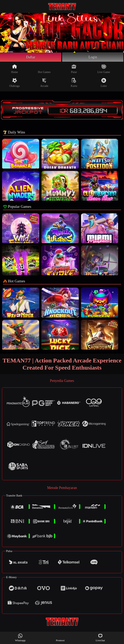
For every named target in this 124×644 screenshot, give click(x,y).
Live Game (104, 69)
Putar (74, 69)
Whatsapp (20, 638)
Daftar (31, 57)
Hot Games (44, 69)
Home (15, 69)
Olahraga (14, 83)
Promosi (60, 638)
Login (93, 57)
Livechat (100, 638)
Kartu (74, 83)
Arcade (44, 83)
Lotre (104, 83)
